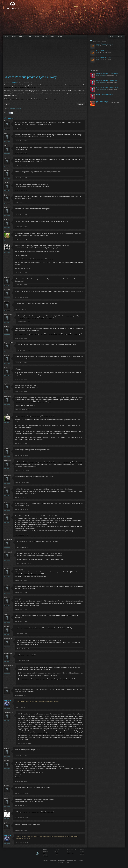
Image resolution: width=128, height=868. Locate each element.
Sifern (6, 183)
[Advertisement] (54, 19)
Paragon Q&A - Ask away (103, 58)
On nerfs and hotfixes (102, 101)
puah (6, 823)
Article (98, 46)
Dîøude (7, 277)
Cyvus (6, 448)
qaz (6, 614)
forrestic (7, 761)
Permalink (7, 129)
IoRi (6, 487)
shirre (6, 414)
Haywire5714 (9, 343)
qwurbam (7, 290)
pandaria (13, 108)
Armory (82, 851)
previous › (81, 104)
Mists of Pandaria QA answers (105, 44)
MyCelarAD (8, 639)
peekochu (7, 396)
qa (8, 108)
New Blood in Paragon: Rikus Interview (107, 74)
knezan (7, 121)
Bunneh (7, 232)
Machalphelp (8, 552)
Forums (60, 37)
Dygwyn (7, 568)
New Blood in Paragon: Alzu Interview (107, 87)
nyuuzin (7, 158)
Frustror (7, 514)
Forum (56, 853)
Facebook (46, 851)
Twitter (45, 854)
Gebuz (6, 597)
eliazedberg (8, 540)
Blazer (6, 133)
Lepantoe (7, 302)
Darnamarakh (9, 666)
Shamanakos (9, 712)
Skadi (6, 244)
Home (6, 37)
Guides (21, 37)
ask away (19, 108)
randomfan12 (9, 314)
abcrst (6, 207)
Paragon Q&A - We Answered (104, 51)
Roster (82, 854)
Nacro (6, 798)
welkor (6, 585)
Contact (45, 37)
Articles (14, 37)
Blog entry (99, 103)
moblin (6, 327)
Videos (37, 37)
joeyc (6, 195)
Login (111, 36)
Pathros (7, 170)
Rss (44, 853)
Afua (6, 810)
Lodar (6, 367)
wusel (6, 688)
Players (29, 37)
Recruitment (71, 853)
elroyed (7, 355)
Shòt (6, 146)
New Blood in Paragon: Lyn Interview (107, 80)
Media (52, 37)
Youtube (46, 856)
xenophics (14, 82)
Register (119, 36)
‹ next (7, 104)
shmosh (7, 220)
